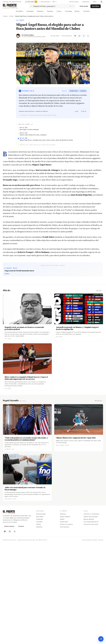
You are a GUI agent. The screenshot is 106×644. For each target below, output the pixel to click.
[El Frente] (15, 7)
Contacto (21, 593)
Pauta (95, 2)
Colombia (87, 13)
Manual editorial (89, 586)
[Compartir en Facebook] (75, 37)
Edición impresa (74, 2)
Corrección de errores (91, 591)
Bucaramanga (41, 580)
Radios (62, 586)
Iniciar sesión (84, 7)
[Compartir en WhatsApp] (79, 37)
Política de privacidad (91, 583)
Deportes (50, 13)
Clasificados (86, 2)
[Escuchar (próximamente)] (88, 37)
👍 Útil (76, 113)
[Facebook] (5, 598)
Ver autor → (100, 357)
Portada (5, 18)
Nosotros (63, 580)
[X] (15, 598)
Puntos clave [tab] (74, 92)
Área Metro (20, 13)
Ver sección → (99, 467)
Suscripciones (65, 593)
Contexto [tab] (83, 92)
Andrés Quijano (29, 37)
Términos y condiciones (91, 580)
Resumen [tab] (64, 92)
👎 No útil (83, 113)
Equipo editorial (65, 583)
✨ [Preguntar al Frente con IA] (101, 639)
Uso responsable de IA (91, 588)
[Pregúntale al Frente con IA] (52, 7)
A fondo (11, 18)
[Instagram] (10, 598)
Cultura (59, 13)
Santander (41, 13)
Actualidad (30, 13)
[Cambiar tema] (101, 2)
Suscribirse (96, 7)
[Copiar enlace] (84, 37)
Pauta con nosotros (66, 591)
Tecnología (68, 13)
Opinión (78, 13)
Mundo (39, 591)
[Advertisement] (53, 280)
